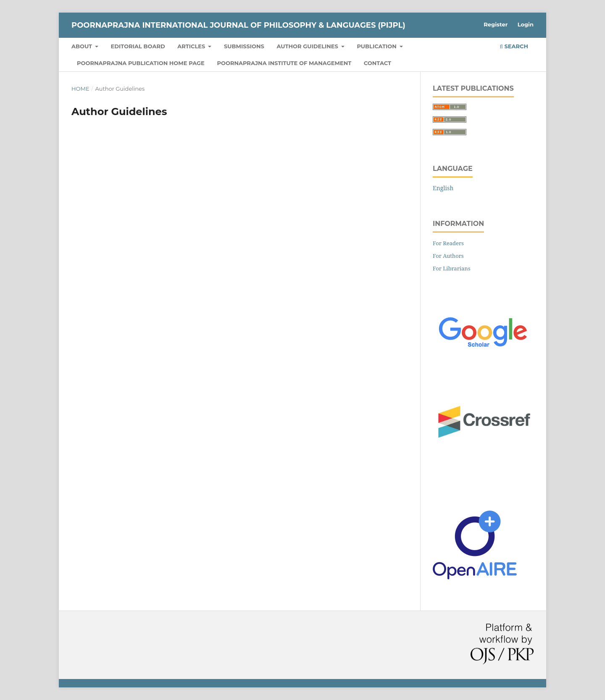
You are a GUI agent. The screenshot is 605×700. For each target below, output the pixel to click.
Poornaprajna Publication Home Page (141, 63)
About (83, 46)
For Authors (448, 256)
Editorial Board (138, 46)
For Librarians (452, 268)
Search (514, 46)
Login (526, 24)
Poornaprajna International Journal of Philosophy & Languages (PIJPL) (238, 25)
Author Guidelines (308, 46)
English (443, 188)
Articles (192, 46)
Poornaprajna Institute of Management (284, 63)
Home (80, 89)
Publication (377, 46)
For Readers (448, 243)
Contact (377, 63)
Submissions (244, 46)
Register (496, 24)
